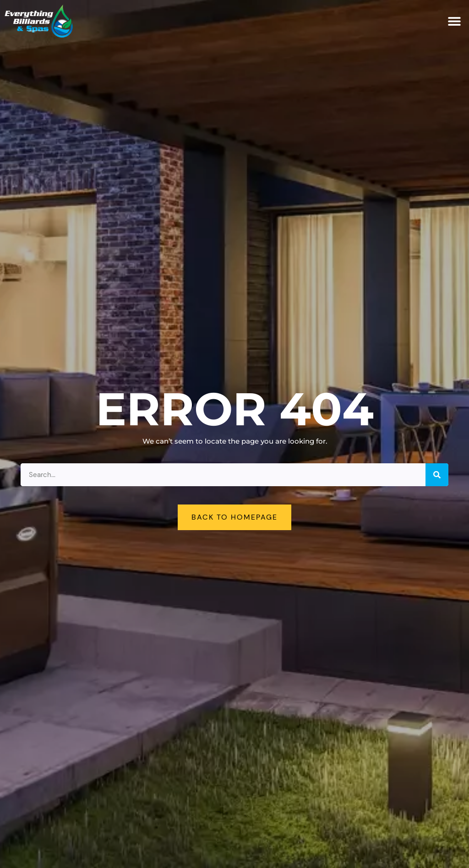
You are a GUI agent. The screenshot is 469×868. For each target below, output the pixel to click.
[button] (454, 21)
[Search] (437, 475)
